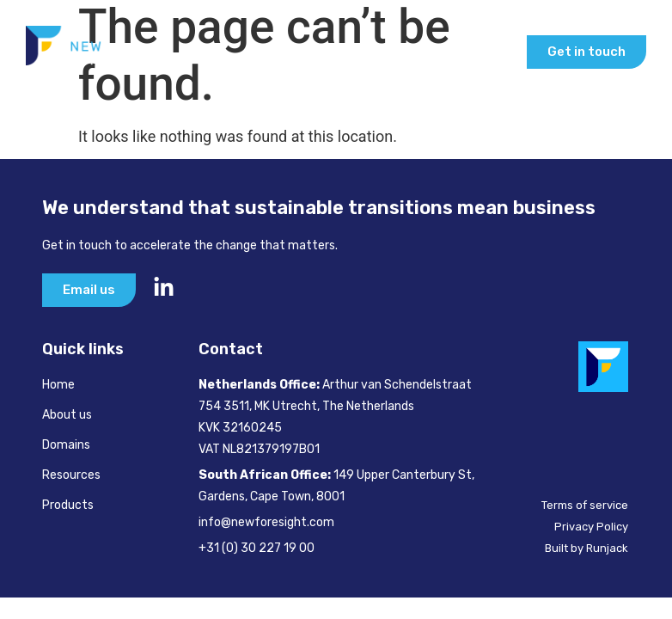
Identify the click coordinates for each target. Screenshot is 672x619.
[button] (495, 52)
